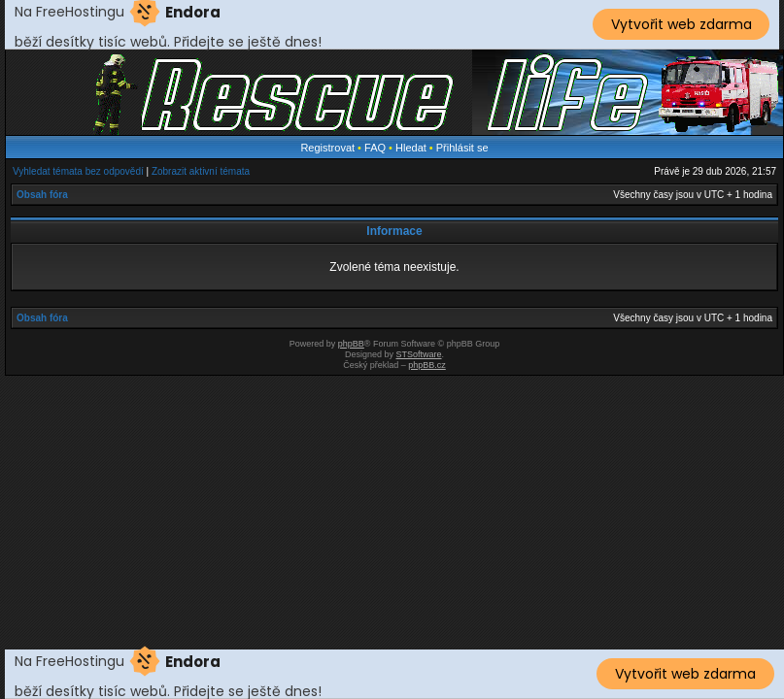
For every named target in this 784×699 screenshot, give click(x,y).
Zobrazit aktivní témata (201, 171)
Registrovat (327, 148)
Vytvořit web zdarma (682, 24)
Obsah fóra (42, 195)
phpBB (351, 344)
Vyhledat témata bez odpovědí (78, 171)
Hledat (411, 148)
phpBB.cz (427, 365)
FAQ (375, 148)
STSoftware (419, 354)
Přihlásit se (462, 148)
